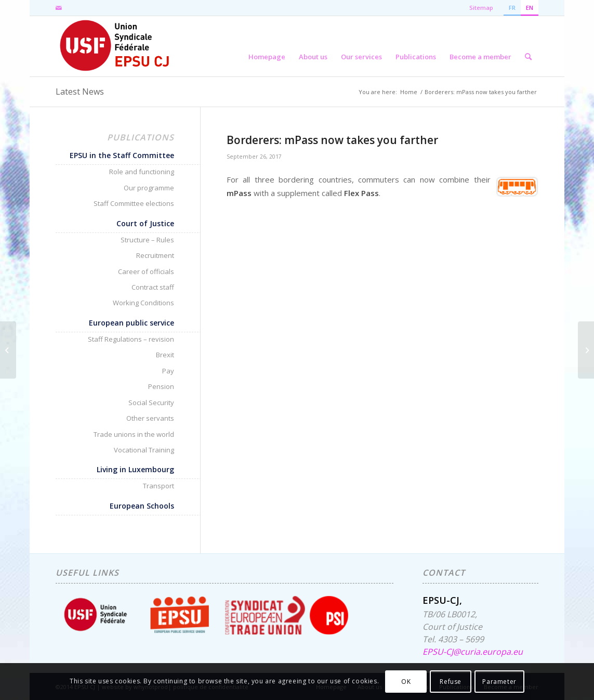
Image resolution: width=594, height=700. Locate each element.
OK (406, 682)
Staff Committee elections (134, 203)
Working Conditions (143, 303)
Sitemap (481, 8)
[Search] (528, 46)
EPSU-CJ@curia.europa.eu (473, 652)
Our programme (149, 188)
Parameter (499, 682)
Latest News (80, 92)
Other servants (150, 418)
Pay (168, 371)
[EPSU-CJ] (115, 46)
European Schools (142, 506)
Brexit (165, 355)
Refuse (451, 682)
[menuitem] (267, 46)
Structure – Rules (147, 240)
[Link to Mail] (59, 8)
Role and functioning (142, 172)
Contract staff (153, 287)
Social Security (151, 403)
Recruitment (155, 255)
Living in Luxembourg (135, 469)
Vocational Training (144, 450)
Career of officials (146, 271)
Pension (161, 386)
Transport (159, 486)
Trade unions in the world (134, 434)
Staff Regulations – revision (131, 339)
